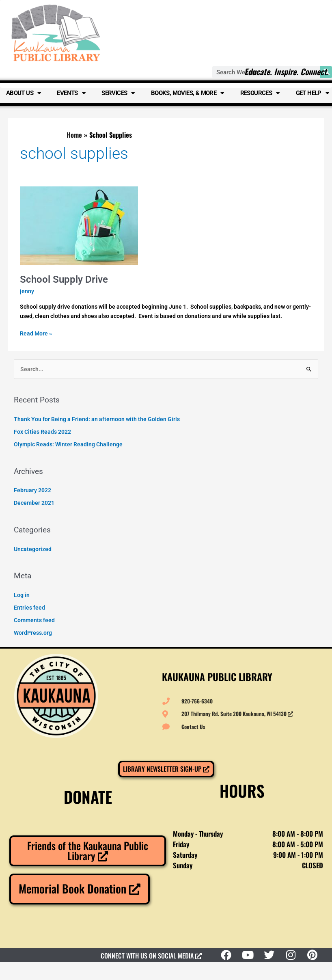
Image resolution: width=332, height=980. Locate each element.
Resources (260, 93)
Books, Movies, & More (188, 93)
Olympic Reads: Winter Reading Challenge (68, 444)
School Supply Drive (64, 279)
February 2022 (32, 490)
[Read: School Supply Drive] (79, 225)
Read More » (36, 333)
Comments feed (34, 620)
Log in (22, 595)
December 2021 (34, 503)
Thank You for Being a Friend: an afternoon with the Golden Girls (97, 419)
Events (71, 93)
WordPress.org (33, 633)
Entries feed (29, 608)
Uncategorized (33, 549)
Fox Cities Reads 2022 (42, 432)
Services (118, 93)
